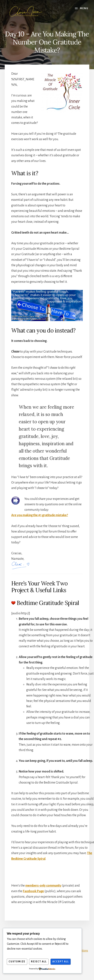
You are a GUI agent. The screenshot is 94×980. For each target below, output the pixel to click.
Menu (84, 8)
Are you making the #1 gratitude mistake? (40, 515)
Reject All (39, 962)
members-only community (43, 886)
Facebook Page (33, 891)
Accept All (61, 962)
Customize (17, 962)
